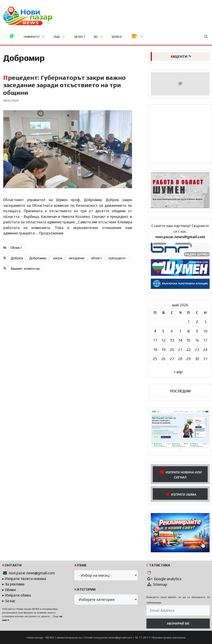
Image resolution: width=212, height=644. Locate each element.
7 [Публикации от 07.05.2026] (180, 331)
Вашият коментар (25, 269)
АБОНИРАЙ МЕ (178, 623)
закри (57, 258)
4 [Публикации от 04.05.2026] (155, 331)
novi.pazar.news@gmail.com (32, 573)
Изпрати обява (18, 595)
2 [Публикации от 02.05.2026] (197, 322)
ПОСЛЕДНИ (180, 391)
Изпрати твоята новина (25, 579)
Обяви (10, 590)
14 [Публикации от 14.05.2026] (180, 340)
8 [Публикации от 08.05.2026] (188, 331)
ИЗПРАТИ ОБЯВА (180, 494)
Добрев (17, 258)
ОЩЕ (62, 37)
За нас (10, 601)
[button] (206, 37)
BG (101, 37)
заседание (76, 258)
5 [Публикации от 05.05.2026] (163, 331)
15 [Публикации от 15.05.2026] (188, 340)
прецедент (117, 258)
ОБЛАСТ (80, 37)
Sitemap (160, 585)
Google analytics (168, 579)
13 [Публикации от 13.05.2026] (172, 340)
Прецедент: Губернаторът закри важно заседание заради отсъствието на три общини (64, 85)
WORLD (117, 37)
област (96, 258)
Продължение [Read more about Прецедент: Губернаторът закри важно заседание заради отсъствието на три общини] (51, 233)
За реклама (15, 584)
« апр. (179, 372)
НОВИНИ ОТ (36, 37)
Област (16, 248)
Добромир (38, 258)
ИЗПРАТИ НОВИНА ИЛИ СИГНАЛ (180, 474)
